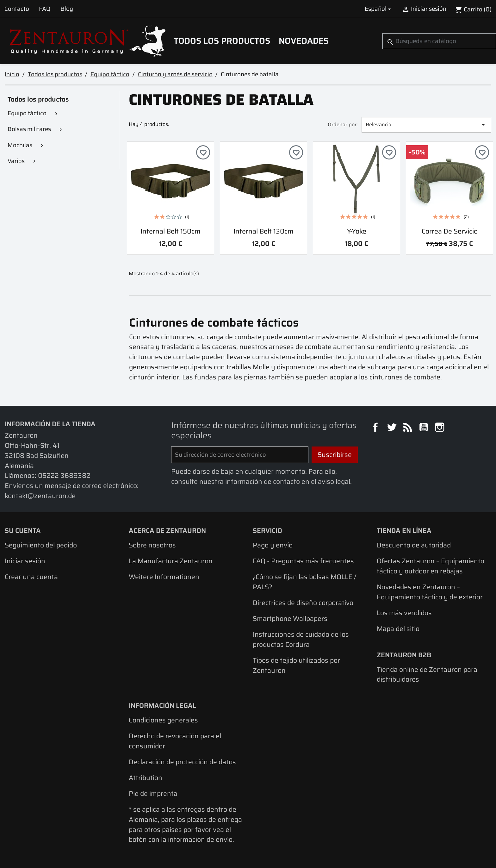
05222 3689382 (64, 475)
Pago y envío (273, 545)
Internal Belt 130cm (263, 231)
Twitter (393, 428)
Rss (408, 428)
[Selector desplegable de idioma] (379, 9)
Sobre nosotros (152, 545)
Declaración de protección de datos (182, 762)
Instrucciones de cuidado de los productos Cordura (301, 639)
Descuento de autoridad (414, 545)
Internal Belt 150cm (170, 231)
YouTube (425, 428)
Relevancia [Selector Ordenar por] (427, 125)
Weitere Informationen (164, 577)
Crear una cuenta (31, 577)
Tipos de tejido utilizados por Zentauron (296, 665)
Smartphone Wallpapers (290, 618)
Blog (67, 9)
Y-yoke (357, 231)
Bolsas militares (29, 129)
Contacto (17, 9)
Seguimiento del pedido (41, 545)
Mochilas (20, 145)
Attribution (146, 778)
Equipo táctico (27, 113)
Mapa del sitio (398, 629)
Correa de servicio (450, 231)
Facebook (376, 428)
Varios (16, 161)
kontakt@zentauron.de (40, 496)
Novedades (304, 41)
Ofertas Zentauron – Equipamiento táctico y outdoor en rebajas (431, 566)
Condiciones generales (163, 720)
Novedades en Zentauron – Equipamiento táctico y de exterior (430, 592)
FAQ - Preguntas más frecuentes (303, 561)
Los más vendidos (404, 613)
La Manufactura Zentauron (171, 561)
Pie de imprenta (153, 793)
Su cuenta (23, 531)
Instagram (441, 428)
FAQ (45, 9)
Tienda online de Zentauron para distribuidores (427, 674)
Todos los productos (222, 41)
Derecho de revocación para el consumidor (175, 741)
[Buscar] (439, 41)
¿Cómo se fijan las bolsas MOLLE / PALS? (305, 582)
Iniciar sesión (25, 561)
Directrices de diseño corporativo (303, 603)
